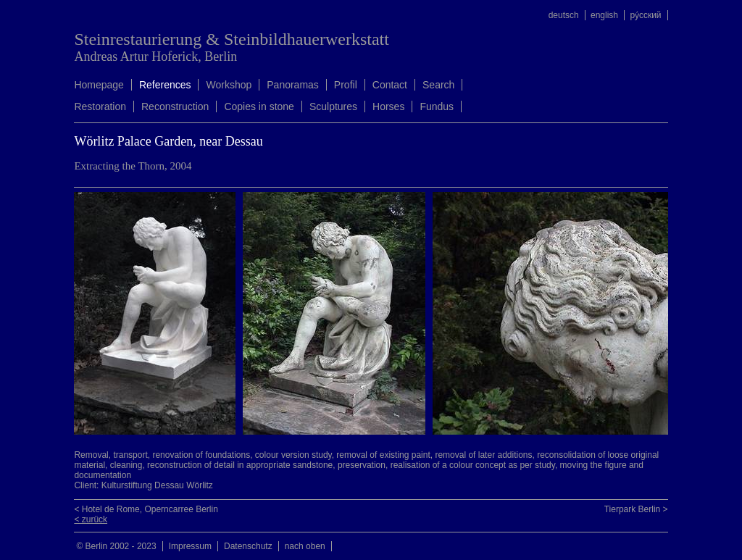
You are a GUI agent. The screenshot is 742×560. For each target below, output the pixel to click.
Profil (346, 85)
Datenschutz (248, 546)
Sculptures (333, 106)
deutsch (564, 15)
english (604, 15)
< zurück (91, 519)
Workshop (229, 85)
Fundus (437, 106)
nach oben (305, 546)
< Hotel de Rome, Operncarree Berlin (146, 509)
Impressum (190, 546)
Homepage (99, 85)
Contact (390, 85)
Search (438, 85)
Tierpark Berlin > (636, 509)
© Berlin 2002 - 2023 (116, 546)
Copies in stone (259, 106)
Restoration (100, 106)
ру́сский (645, 15)
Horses (388, 106)
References (165, 85)
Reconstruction (175, 106)
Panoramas (293, 85)
